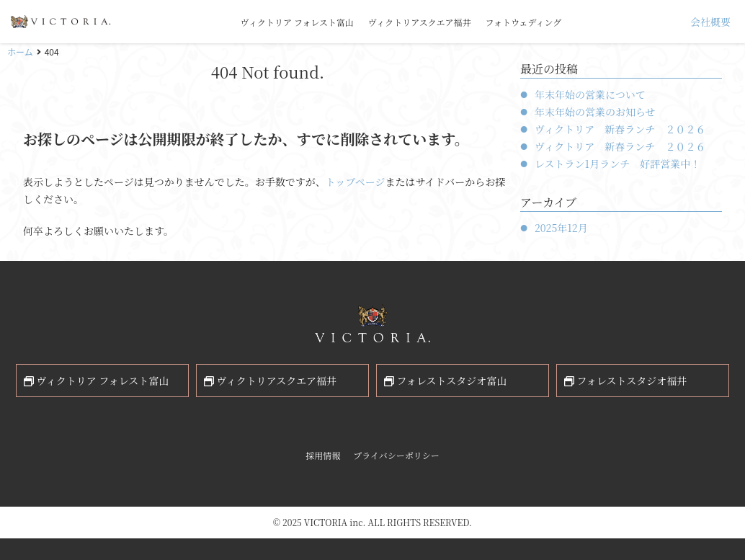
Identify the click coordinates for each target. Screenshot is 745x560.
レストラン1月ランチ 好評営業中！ (617, 164)
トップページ (356, 182)
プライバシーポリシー (396, 455)
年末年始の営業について (590, 94)
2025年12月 (561, 228)
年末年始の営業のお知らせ (595, 112)
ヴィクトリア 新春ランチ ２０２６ (620, 129)
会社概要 (710, 22)
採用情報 (323, 455)
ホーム (20, 52)
